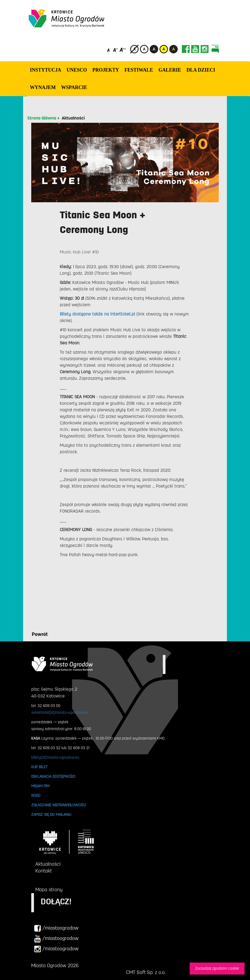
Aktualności (73, 118)
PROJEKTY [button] (106, 70)
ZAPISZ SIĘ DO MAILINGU (51, 814)
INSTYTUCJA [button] (46, 70)
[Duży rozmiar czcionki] (123, 50)
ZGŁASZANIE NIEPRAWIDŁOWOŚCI (59, 805)
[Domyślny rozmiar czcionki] (109, 50)
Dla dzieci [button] (201, 70)
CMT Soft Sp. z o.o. (146, 972)
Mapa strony (49, 890)
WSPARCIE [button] (74, 87)
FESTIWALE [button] (139, 70)
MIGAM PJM (40, 786)
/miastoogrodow (56, 928)
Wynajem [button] (43, 87)
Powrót (40, 634)
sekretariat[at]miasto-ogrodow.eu (60, 712)
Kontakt (44, 871)
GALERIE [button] (170, 70)
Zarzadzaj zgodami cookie (217, 968)
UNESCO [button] (77, 70)
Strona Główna (42, 118)
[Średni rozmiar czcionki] (115, 50)
